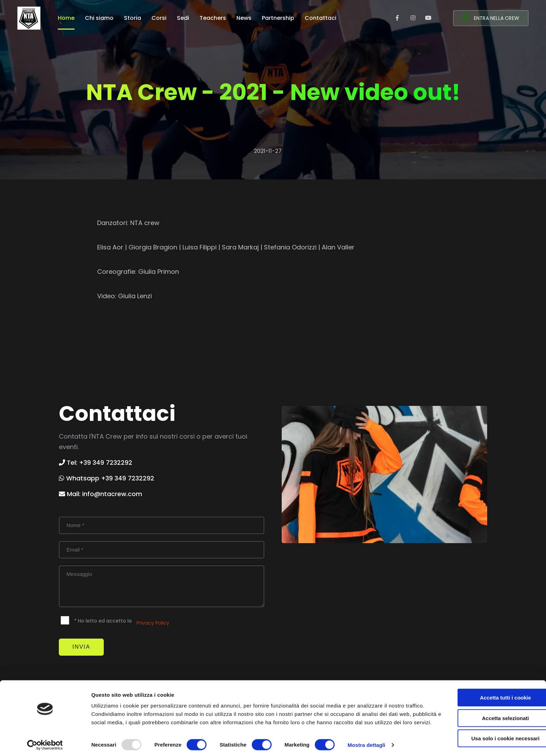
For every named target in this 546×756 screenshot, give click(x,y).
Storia (132, 19)
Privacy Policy (153, 623)
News (244, 19)
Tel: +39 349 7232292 (96, 462)
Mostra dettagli (366, 742)
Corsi (159, 19)
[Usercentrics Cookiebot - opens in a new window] (45, 742)
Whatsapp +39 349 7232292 (107, 478)
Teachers (213, 19)
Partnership (278, 19)
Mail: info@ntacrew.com (100, 494)
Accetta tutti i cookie (488, 686)
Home (66, 19)
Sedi (183, 19)
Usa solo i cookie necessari (488, 727)
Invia (83, 647)
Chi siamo (99, 19)
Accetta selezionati (488, 707)
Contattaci (321, 19)
